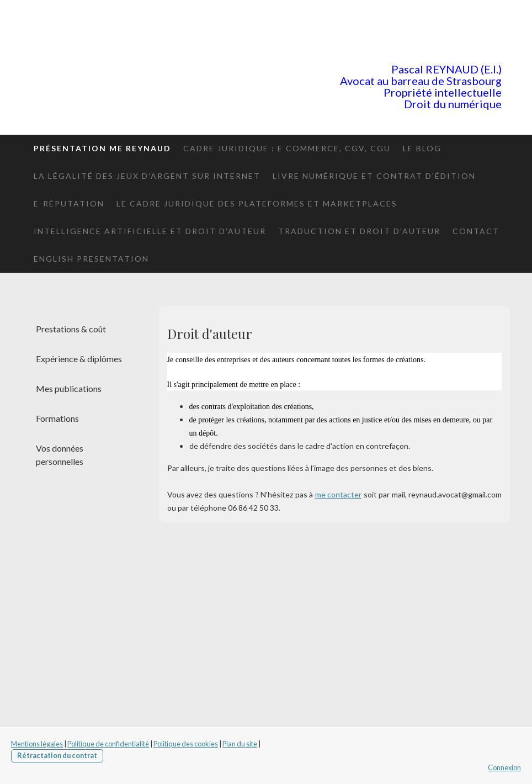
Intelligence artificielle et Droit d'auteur (150, 231)
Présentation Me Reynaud (102, 148)
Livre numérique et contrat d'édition (374, 176)
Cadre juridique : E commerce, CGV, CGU (287, 148)
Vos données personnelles (60, 455)
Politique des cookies (186, 744)
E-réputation (69, 203)
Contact (476, 231)
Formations (57, 418)
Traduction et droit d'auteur (359, 231)
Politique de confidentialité (108, 744)
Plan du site (240, 744)
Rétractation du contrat (57, 755)
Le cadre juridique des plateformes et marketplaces (257, 203)
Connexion (504, 767)
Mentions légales (37, 744)
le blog (422, 148)
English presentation (91, 259)
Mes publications (69, 388)
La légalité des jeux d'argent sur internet (147, 176)
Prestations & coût (71, 329)
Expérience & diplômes (79, 359)
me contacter (339, 494)
